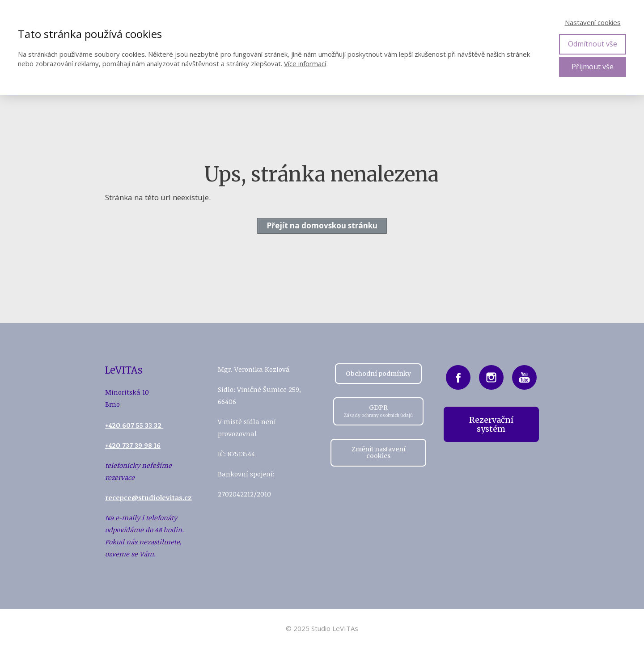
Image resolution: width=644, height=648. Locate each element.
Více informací (305, 63)
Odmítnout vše (593, 44)
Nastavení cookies (593, 22)
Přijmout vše (593, 67)
